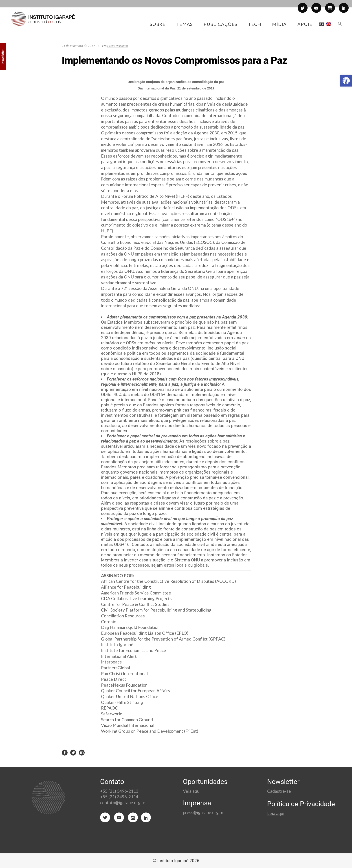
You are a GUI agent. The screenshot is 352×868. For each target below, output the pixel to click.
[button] (346, 81)
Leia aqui (276, 813)
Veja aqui (192, 791)
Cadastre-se (279, 791)
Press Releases (118, 46)
